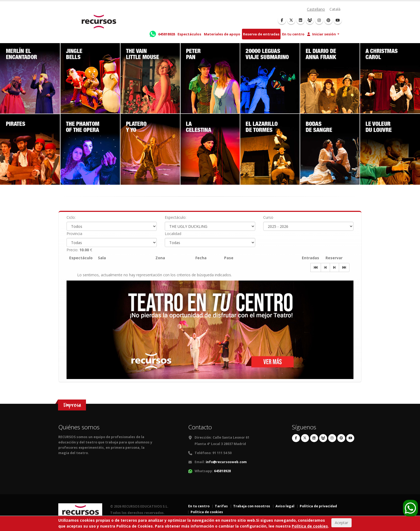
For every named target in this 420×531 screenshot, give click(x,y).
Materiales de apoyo (222, 34)
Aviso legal (285, 506)
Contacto (200, 427)
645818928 (222, 471)
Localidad (173, 234)
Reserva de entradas (261, 34)
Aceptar (341, 523)
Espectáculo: (176, 217)
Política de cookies (207, 512)
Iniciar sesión (322, 34)
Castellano (316, 9)
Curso (268, 217)
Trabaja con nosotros (252, 506)
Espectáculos (189, 34)
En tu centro (293, 34)
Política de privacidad (318, 506)
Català (335, 9)
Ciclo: (71, 217)
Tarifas (221, 506)
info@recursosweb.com (226, 462)
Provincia (74, 234)
